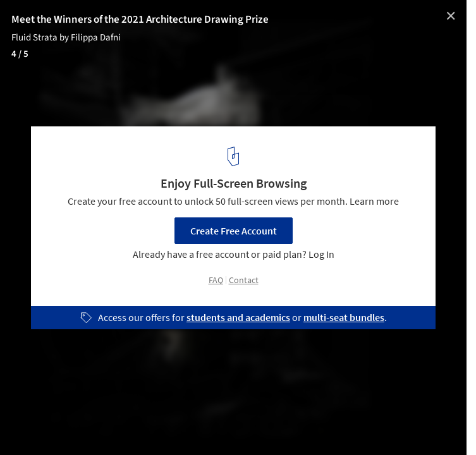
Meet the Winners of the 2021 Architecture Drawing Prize (140, 20)
